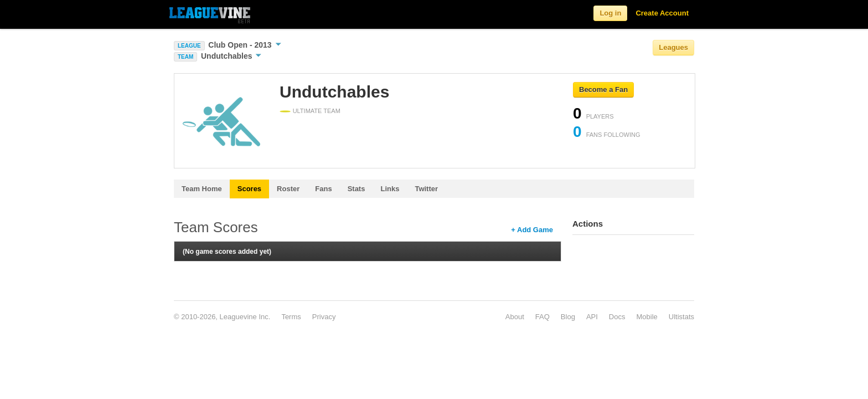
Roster (288, 189)
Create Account (662, 13)
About (515, 317)
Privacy (324, 317)
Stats (356, 189)
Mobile (647, 317)
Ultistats (681, 317)
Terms (291, 317)
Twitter (426, 189)
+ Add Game (532, 230)
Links (390, 189)
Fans (323, 189)
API (592, 317)
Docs (617, 317)
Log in (610, 13)
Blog (568, 317)
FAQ (542, 317)
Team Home (202, 189)
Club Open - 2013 (244, 45)
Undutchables (231, 56)
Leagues (673, 47)
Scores (249, 189)
